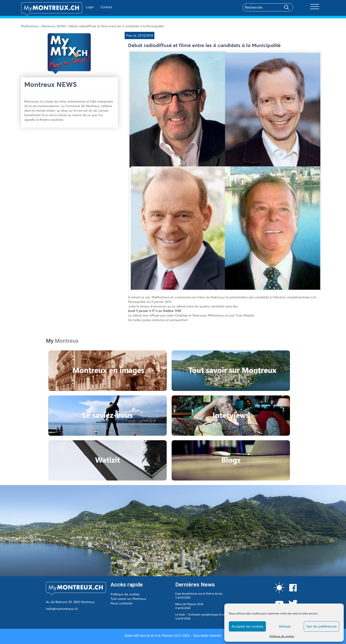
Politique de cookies (282, 636)
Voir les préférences (321, 626)
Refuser (285, 626)
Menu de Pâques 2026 (189, 604)
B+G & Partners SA (165, 636)
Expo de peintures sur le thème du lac (199, 594)
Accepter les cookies (247, 626)
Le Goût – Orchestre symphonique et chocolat (204, 615)
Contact (93, 7)
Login (77, 7)
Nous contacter (122, 603)
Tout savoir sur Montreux (128, 599)
